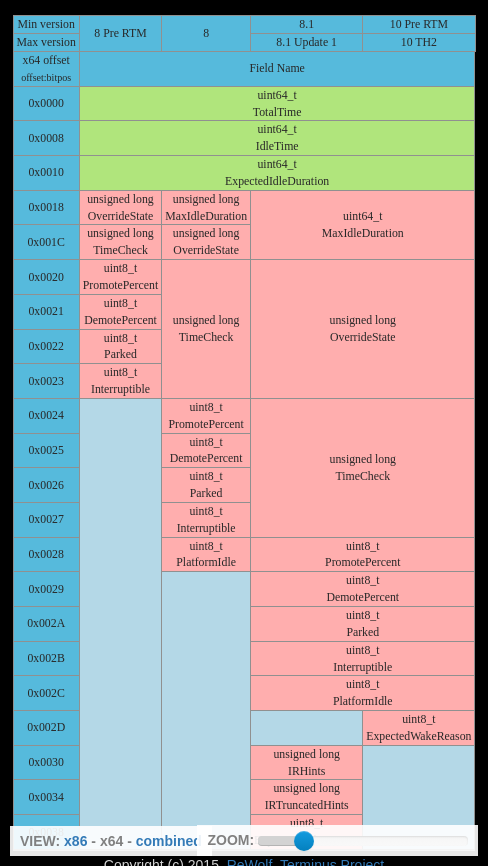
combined (169, 841)
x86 (75, 841)
